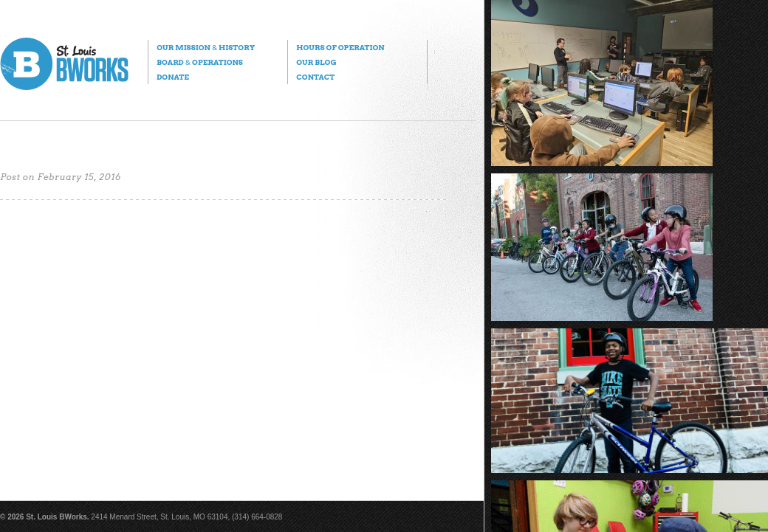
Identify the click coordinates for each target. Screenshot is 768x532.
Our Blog (316, 62)
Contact (315, 77)
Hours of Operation (340, 47)
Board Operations (200, 62)
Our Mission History (206, 47)
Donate (173, 77)
